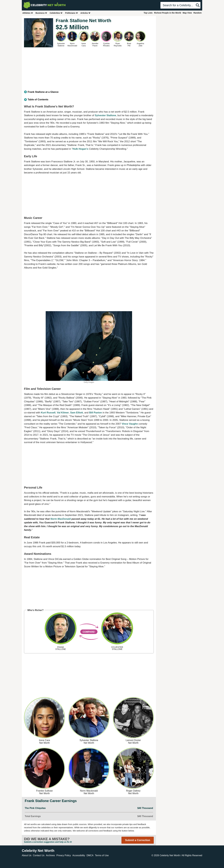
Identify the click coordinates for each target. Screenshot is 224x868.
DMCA (90, 855)
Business (41, 13)
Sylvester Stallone (105, 115)
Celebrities (56, 13)
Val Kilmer (63, 413)
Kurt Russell (48, 413)
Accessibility (79, 855)
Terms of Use (102, 855)
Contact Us (39, 855)
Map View (187, 13)
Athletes (28, 13)
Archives (50, 855)
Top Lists (148, 13)
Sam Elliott (77, 413)
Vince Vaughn (130, 424)
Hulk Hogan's (80, 149)
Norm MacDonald (61, 519)
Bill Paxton (96, 413)
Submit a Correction (138, 840)
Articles (85, 13)
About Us (27, 855)
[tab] (89, 92)
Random (198, 13)
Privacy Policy (64, 855)
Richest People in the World (168, 13)
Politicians (72, 13)
